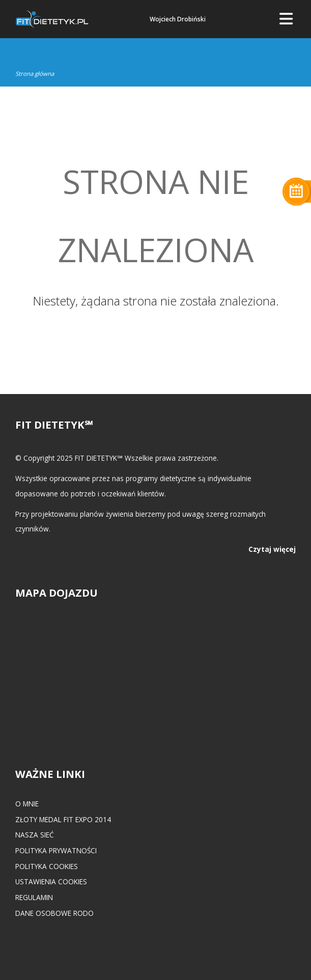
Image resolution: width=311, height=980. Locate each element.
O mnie (27, 804)
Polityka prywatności (56, 850)
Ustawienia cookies (51, 881)
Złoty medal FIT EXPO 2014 (63, 819)
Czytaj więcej (272, 549)
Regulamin (34, 897)
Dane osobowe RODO (54, 913)
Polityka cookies (47, 866)
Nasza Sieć (35, 835)
